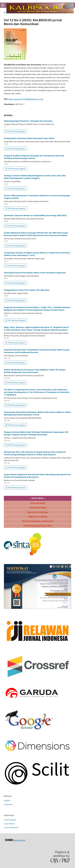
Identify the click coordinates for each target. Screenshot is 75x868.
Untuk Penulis (9, 824)
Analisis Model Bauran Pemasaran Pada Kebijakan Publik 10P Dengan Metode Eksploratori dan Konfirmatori (35, 371)
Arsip (15, 12)
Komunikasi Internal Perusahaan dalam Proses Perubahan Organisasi (35, 273)
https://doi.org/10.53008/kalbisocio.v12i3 (26, 99)
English (7, 800)
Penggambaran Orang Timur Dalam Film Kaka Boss (27, 290)
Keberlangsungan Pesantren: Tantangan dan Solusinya (28, 121)
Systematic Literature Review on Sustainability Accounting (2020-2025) (35, 215)
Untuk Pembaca (10, 820)
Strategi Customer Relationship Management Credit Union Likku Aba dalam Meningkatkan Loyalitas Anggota (35, 177)
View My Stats (19, 840)
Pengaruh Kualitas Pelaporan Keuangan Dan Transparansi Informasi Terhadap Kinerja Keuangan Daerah (34, 157)
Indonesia (8, 804)
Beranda (7, 12)
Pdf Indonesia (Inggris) (16, 131)
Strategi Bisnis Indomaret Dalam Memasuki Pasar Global (29, 138)
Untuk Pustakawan (11, 828)
